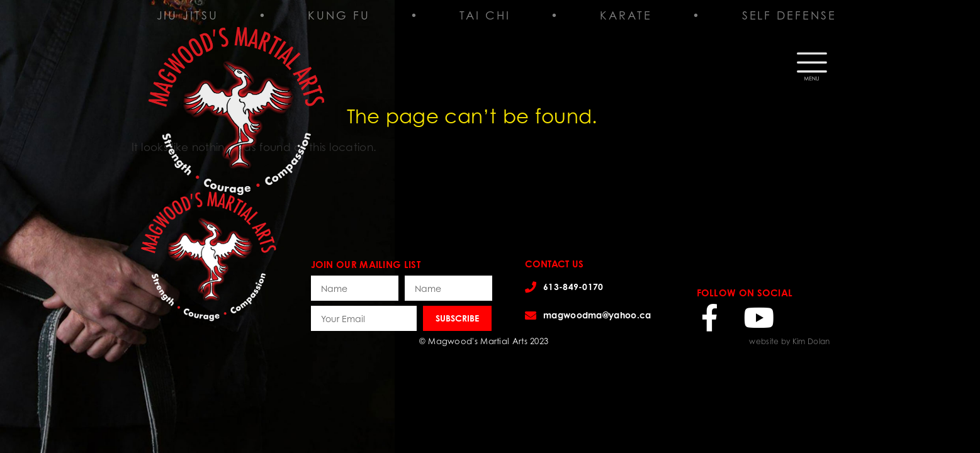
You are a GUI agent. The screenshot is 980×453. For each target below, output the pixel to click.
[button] (812, 63)
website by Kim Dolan (789, 341)
